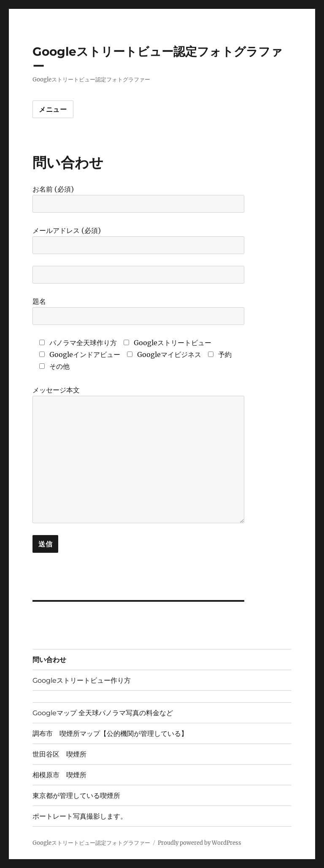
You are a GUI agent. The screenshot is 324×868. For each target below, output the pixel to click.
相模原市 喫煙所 (59, 775)
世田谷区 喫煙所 (59, 754)
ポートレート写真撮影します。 (80, 816)
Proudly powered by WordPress (200, 843)
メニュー (53, 110)
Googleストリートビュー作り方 (82, 680)
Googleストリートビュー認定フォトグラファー (91, 843)
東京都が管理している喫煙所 (76, 796)
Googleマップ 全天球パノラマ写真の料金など (103, 713)
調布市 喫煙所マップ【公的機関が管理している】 (110, 734)
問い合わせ (49, 660)
